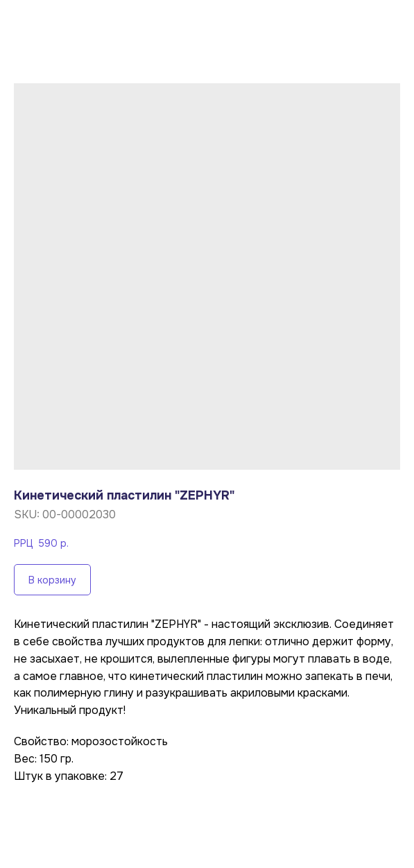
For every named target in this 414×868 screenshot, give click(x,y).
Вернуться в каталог (83, 22)
